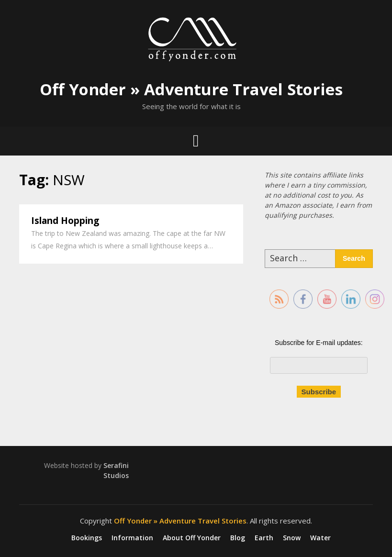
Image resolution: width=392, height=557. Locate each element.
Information (132, 538)
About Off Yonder (192, 538)
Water (320, 538)
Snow (292, 538)
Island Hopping (65, 221)
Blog (238, 538)
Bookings (87, 538)
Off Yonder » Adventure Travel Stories (191, 89)
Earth (264, 538)
